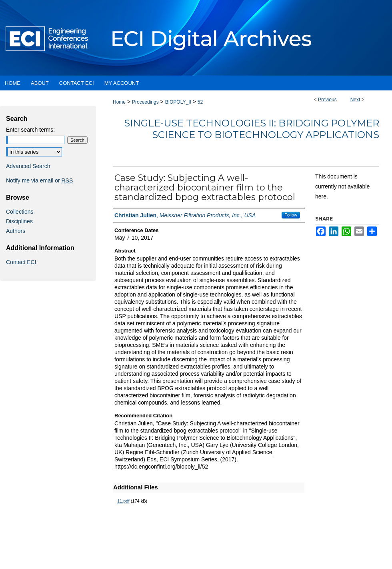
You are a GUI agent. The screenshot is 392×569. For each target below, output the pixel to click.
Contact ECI (21, 262)
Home (119, 102)
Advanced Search (28, 166)
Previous (327, 100)
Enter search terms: (30, 130)
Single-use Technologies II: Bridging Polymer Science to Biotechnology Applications (252, 129)
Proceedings (145, 102)
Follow (291, 215)
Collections (20, 212)
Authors (16, 231)
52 (200, 102)
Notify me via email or (39, 180)
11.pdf (123, 501)
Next (355, 100)
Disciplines (19, 221)
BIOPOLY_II (178, 102)
